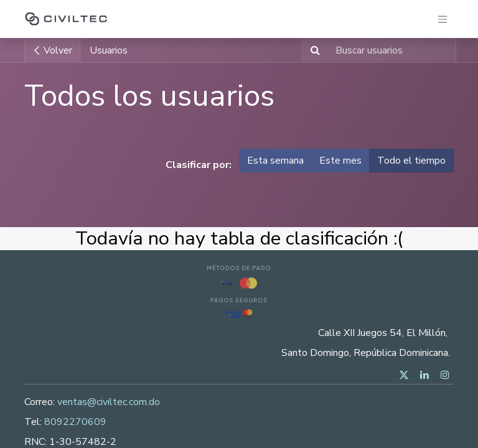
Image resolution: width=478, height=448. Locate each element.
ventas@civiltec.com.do (109, 402)
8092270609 (75, 422)
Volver (52, 50)
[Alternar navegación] (443, 19)
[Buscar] (313, 50)
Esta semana (275, 161)
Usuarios (109, 50)
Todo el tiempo (411, 161)
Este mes (340, 161)
